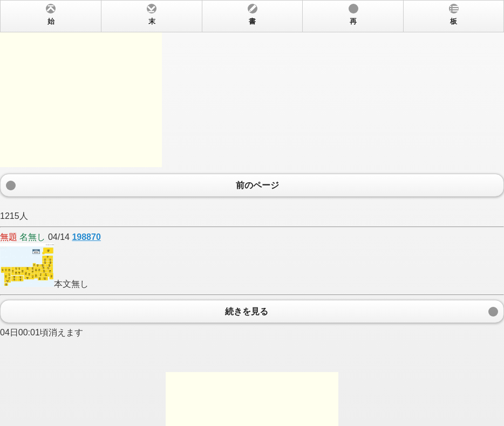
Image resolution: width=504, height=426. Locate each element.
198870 (86, 237)
